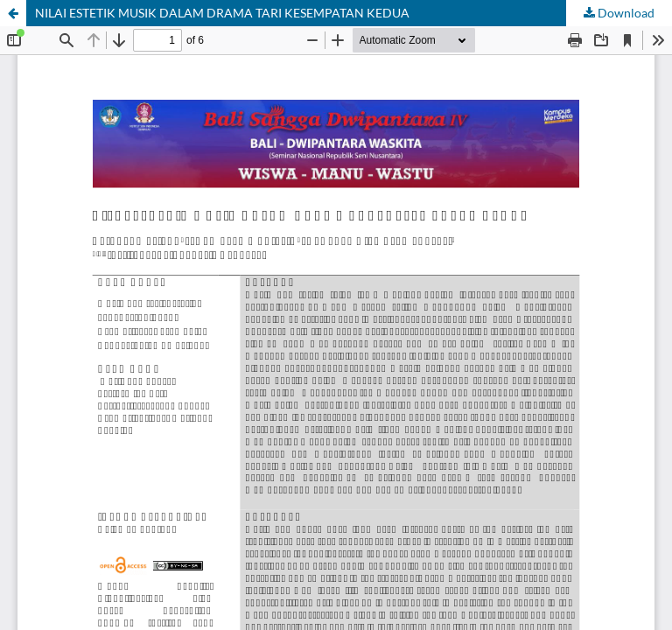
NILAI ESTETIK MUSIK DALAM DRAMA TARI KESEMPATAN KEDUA (222, 13)
